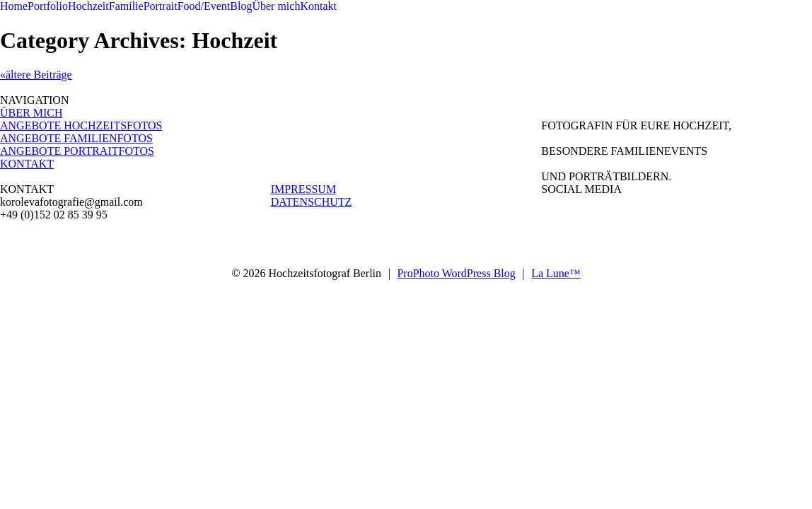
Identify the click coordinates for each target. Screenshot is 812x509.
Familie (126, 6)
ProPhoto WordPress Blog (456, 273)
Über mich (276, 6)
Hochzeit (88, 6)
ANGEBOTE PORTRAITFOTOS (77, 151)
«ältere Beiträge (36, 75)
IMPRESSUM (303, 189)
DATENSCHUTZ (312, 202)
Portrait (161, 6)
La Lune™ (556, 273)
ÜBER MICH (31, 113)
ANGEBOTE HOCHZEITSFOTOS (81, 125)
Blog (241, 6)
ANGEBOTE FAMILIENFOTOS (76, 138)
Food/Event (204, 6)
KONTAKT (27, 164)
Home (14, 6)
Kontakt (318, 6)
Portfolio (48, 6)
